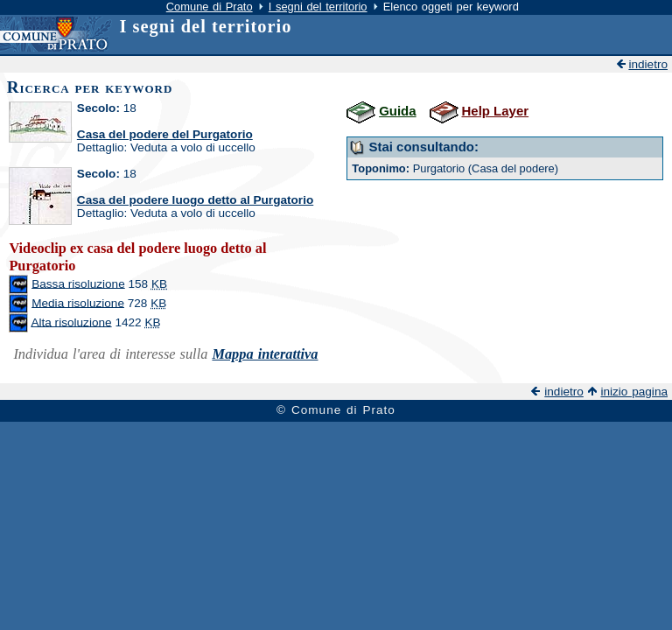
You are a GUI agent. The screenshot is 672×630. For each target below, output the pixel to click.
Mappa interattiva (265, 354)
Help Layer (495, 111)
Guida (397, 111)
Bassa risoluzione (78, 283)
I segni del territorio (318, 7)
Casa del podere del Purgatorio (165, 134)
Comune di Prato (210, 7)
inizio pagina (634, 392)
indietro (648, 64)
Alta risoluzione (71, 322)
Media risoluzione (78, 302)
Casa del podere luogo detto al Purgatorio (195, 200)
